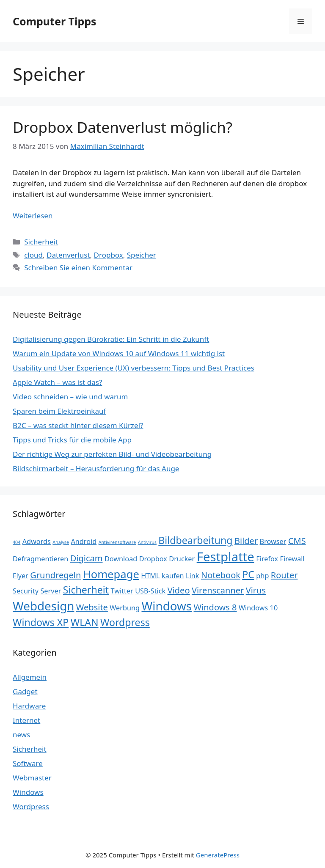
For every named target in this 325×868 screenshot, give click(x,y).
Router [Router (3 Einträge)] (284, 575)
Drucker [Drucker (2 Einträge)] (182, 559)
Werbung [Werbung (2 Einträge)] (125, 608)
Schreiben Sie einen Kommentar (78, 268)
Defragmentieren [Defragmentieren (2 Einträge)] (40, 559)
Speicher (142, 255)
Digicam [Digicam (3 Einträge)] (87, 558)
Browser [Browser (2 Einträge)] (273, 541)
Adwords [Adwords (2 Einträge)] (37, 541)
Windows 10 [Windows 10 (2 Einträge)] (258, 608)
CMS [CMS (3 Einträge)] (297, 541)
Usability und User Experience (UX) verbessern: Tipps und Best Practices (134, 368)
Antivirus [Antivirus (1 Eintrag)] (147, 542)
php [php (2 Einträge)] (262, 576)
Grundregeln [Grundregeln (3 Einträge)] (55, 575)
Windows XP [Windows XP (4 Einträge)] (41, 622)
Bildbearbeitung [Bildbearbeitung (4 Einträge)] (195, 540)
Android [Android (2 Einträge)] (84, 541)
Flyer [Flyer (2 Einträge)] (21, 576)
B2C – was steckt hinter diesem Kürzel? (78, 425)
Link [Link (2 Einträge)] (192, 576)
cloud (33, 255)
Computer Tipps (55, 21)
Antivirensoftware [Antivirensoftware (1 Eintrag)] (117, 542)
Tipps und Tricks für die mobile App (72, 440)
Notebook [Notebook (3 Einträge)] (221, 575)
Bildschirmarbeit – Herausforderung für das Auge (96, 468)
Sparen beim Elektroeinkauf (59, 411)
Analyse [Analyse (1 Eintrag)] (61, 542)
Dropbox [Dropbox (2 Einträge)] (153, 559)
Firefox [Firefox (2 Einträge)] (267, 559)
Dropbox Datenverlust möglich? (123, 127)
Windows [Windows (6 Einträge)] (167, 606)
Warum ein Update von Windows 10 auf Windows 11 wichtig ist (119, 353)
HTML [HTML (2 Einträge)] (150, 576)
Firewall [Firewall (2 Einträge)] (292, 559)
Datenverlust (68, 255)
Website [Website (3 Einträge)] (92, 607)
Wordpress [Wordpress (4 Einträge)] (125, 622)
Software (28, 763)
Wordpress (31, 806)
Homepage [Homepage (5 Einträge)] (111, 574)
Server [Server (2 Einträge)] (51, 591)
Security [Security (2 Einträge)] (26, 591)
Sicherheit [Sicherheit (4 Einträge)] (86, 590)
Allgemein (30, 677)
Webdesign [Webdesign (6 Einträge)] (43, 606)
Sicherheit (41, 242)
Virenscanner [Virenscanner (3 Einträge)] (218, 590)
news (21, 735)
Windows (28, 792)
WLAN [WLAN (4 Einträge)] (85, 622)
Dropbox (109, 255)
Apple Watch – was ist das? (57, 382)
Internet (26, 720)
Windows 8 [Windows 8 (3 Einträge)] (215, 607)
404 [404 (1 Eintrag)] (17, 542)
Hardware (29, 706)
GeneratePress (218, 855)
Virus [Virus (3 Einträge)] (256, 590)
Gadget (25, 691)
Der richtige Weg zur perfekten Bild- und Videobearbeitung (112, 454)
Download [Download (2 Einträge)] (121, 559)
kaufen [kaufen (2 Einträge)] (173, 576)
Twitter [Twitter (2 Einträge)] (122, 591)
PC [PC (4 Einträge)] (248, 574)
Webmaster (32, 778)
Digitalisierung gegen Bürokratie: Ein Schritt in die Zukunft (111, 339)
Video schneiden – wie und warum (70, 397)
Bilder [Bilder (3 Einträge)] (246, 541)
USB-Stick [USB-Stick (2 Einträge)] (150, 591)
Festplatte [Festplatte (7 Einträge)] (226, 557)
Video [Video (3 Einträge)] (179, 590)
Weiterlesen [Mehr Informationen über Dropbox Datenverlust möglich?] (33, 216)
